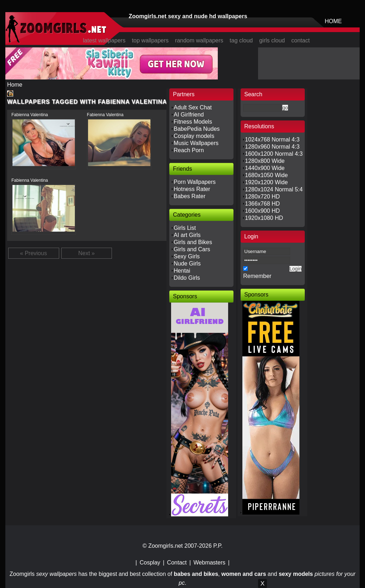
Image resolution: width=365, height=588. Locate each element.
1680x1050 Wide (266, 175)
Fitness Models (193, 122)
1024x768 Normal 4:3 (272, 140)
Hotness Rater (192, 189)
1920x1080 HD (264, 218)
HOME (333, 21)
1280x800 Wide (265, 161)
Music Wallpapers (196, 143)
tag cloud (241, 40)
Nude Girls (187, 264)
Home (15, 85)
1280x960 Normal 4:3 (272, 147)
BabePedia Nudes (197, 129)
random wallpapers (199, 40)
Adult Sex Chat (193, 107)
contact (300, 40)
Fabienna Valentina (30, 115)
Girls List (185, 228)
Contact (177, 563)
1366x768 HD (262, 204)
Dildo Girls (187, 278)
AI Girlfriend (189, 115)
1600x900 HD (262, 211)
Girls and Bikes (193, 242)
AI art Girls (187, 235)
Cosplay (150, 563)
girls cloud (272, 40)
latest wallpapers (104, 40)
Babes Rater (189, 196)
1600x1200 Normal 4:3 (274, 154)
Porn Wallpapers (195, 182)
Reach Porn (189, 150)
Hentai (182, 271)
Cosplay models (194, 136)
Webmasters (210, 563)
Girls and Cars (192, 249)
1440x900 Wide (265, 168)
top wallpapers (150, 40)
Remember (257, 276)
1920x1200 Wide (266, 182)
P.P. (218, 546)
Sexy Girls (187, 256)
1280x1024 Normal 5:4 (274, 189)
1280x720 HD (262, 197)
